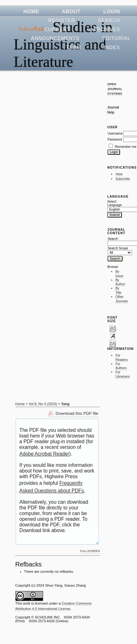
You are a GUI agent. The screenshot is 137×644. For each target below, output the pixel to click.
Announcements (55, 38)
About (71, 12)
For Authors (121, 366)
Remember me (126, 147)
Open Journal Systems (115, 89)
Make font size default (113, 336)
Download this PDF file (77, 413)
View (119, 174)
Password (115, 139)
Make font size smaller (113, 328)
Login (112, 12)
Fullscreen (90, 551)
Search (109, 20)
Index (112, 47)
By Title (118, 290)
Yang (65, 404)
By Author (120, 282)
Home (31, 12)
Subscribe (123, 179)
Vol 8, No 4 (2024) (43, 404)
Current (57, 29)
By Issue (119, 274)
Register (62, 20)
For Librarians (123, 374)
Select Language (114, 203)
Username (115, 133)
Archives (106, 29)
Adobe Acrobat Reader (44, 454)
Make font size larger (113, 343)
